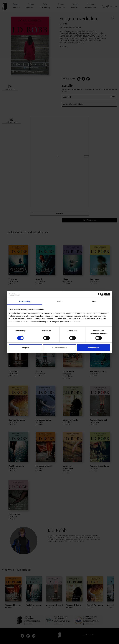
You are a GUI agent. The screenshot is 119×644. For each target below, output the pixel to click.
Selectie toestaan (60, 348)
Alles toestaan (94, 348)
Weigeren (26, 348)
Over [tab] (94, 301)
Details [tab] (59, 301)
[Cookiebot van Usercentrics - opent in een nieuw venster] (100, 295)
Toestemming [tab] (25, 301)
